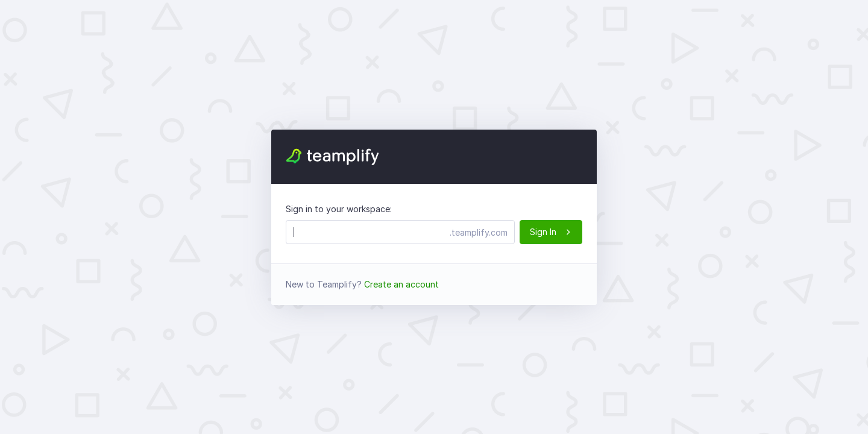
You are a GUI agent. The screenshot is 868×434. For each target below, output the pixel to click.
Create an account (401, 284)
